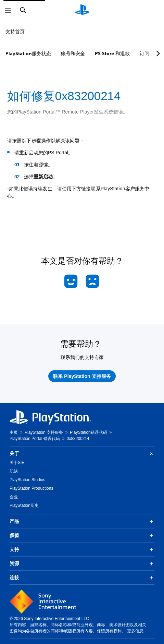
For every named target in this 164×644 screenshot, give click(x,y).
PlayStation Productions (31, 488)
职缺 (14, 471)
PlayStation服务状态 (28, 53)
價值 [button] (82, 536)
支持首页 (15, 32)
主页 (14, 432)
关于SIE (17, 463)
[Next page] (157, 53)
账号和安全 (73, 53)
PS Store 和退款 (112, 53)
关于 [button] (82, 454)
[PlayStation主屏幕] (82, 10)
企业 (14, 497)
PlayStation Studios (27, 480)
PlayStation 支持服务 (44, 432)
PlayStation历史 (24, 505)
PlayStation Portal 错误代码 (35, 439)
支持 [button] (82, 550)
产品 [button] (82, 522)
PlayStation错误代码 (89, 432)
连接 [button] (82, 578)
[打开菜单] (8, 10)
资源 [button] (82, 564)
